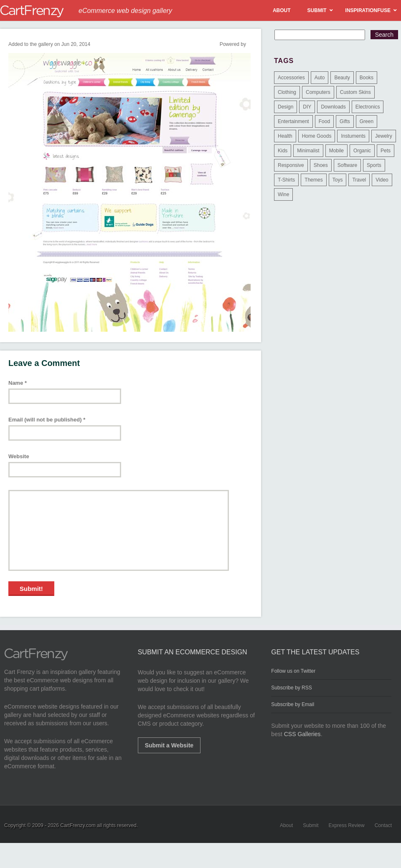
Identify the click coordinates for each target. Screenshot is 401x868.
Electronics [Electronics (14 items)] (368, 107)
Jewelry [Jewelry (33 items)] (384, 136)
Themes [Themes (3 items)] (313, 180)
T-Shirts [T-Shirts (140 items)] (286, 180)
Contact (383, 825)
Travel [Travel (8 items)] (359, 180)
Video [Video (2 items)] (382, 180)
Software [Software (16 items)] (347, 165)
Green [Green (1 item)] (367, 121)
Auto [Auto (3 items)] (320, 78)
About (286, 825)
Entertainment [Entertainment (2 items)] (293, 121)
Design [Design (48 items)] (286, 107)
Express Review (347, 825)
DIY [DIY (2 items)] (307, 107)
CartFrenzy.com (78, 825)
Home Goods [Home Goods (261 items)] (317, 136)
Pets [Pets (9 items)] (386, 151)
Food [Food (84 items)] (324, 121)
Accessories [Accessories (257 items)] (291, 78)
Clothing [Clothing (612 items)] (287, 92)
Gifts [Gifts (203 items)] (345, 121)
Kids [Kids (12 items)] (283, 151)
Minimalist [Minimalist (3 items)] (308, 151)
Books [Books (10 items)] (367, 78)
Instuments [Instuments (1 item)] (353, 136)
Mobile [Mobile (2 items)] (336, 151)
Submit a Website (169, 745)
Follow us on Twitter (293, 671)
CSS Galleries (302, 734)
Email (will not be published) (47, 420)
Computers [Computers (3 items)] (318, 92)
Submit (311, 825)
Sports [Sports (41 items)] (374, 165)
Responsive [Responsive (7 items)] (291, 165)
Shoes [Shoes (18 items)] (321, 165)
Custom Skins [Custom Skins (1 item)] (355, 92)
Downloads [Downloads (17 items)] (333, 107)
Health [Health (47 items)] (285, 136)
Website (19, 456)
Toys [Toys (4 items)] (338, 180)
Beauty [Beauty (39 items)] (342, 78)
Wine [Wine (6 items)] (283, 194)
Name (18, 383)
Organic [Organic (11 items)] (362, 151)
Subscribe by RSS (291, 688)
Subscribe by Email (293, 704)
